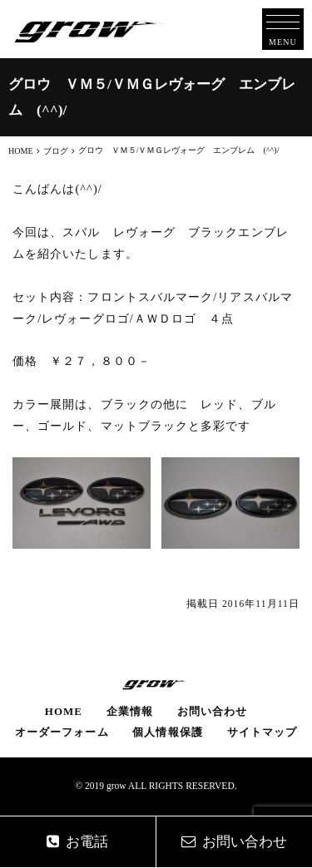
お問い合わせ (212, 711)
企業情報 (130, 711)
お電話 (77, 842)
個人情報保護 (167, 732)
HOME (64, 711)
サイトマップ (262, 732)
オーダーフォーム (62, 732)
